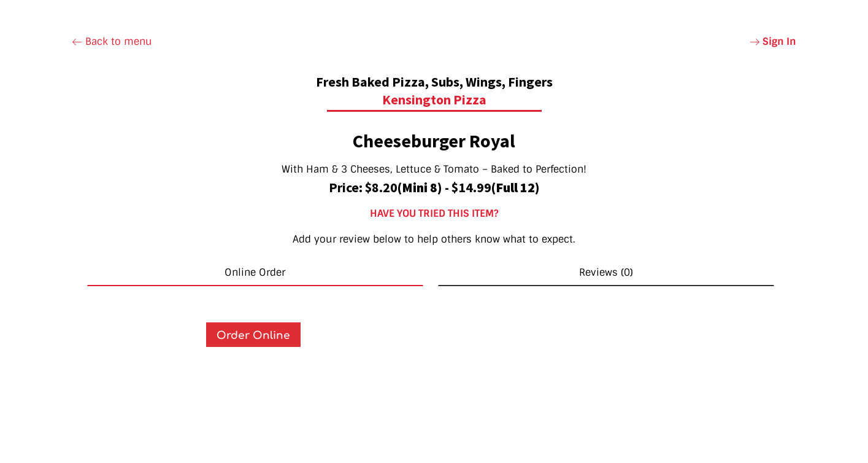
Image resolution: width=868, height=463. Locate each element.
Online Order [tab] (255, 272)
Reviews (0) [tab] (606, 272)
